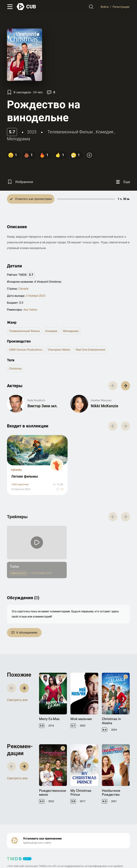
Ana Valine (30, 310)
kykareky (17, 470)
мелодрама (19, 139)
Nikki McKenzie (105, 406)
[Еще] (123, 182)
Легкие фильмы (25, 476)
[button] (125, 386)
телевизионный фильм (70, 132)
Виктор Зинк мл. (43, 406)
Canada (23, 289)
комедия (105, 132)
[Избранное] (20, 182)
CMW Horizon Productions (26, 350)
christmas (15, 369)
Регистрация (121, 7)
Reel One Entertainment (91, 350)
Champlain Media (59, 350)
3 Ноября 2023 (36, 296)
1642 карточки (20, 484)
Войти (105, 7)
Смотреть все (17, 700)
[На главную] (26, 7)
